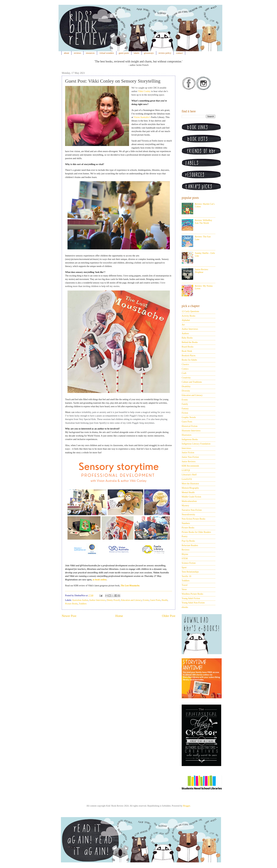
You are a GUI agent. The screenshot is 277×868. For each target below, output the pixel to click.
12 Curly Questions (190, 311)
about (67, 53)
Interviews (186, 448)
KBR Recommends (190, 466)
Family (185, 404)
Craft (184, 373)
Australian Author (80, 600)
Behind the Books (190, 342)
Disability (186, 386)
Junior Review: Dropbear (202, 271)
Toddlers (83, 604)
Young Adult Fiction (191, 598)
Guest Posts (155, 600)
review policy (165, 53)
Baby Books (187, 338)
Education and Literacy (131, 600)
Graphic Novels (189, 417)
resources (90, 53)
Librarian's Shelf (189, 475)
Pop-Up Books (188, 541)
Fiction (185, 413)
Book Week (187, 351)
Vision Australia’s (142, 117)
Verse (184, 589)
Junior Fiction (188, 453)
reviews (77, 53)
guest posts (124, 53)
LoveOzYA (187, 479)
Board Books (188, 347)
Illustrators (187, 435)
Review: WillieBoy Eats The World (204, 222)
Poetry (185, 536)
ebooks (185, 607)
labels (136, 53)
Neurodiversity (188, 515)
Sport (184, 567)
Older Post (169, 616)
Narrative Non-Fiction (192, 510)
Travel (185, 585)
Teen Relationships (190, 572)
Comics (185, 369)
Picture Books (71, 604)
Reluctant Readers (190, 545)
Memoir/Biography (190, 488)
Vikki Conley (144, 91)
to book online (100, 580)
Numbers (186, 523)
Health (164, 600)
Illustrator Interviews (191, 431)
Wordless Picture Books (192, 594)
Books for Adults (189, 360)
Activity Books (188, 316)
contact (179, 53)
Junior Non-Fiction (190, 457)
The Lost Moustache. (130, 585)
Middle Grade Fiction (191, 497)
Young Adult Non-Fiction (193, 603)
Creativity (186, 378)
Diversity (186, 391)
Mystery (185, 506)
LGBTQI (186, 470)
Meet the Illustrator (190, 484)
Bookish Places (189, 356)
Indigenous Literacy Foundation (196, 444)
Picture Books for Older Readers (196, 532)
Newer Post (69, 616)
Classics (185, 364)
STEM (185, 559)
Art (183, 325)
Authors (185, 333)
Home (119, 616)
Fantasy (185, 409)
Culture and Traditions (192, 382)
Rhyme (185, 554)
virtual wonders (107, 53)
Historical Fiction (190, 426)
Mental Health (188, 492)
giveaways (149, 53)
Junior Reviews (189, 462)
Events (146, 600)
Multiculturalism (189, 501)
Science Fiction (189, 563)
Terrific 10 (186, 576)
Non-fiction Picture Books (194, 519)
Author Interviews (97, 600)
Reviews (186, 550)
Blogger (186, 806)
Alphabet (186, 320)
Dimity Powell (113, 600)
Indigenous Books (190, 439)
